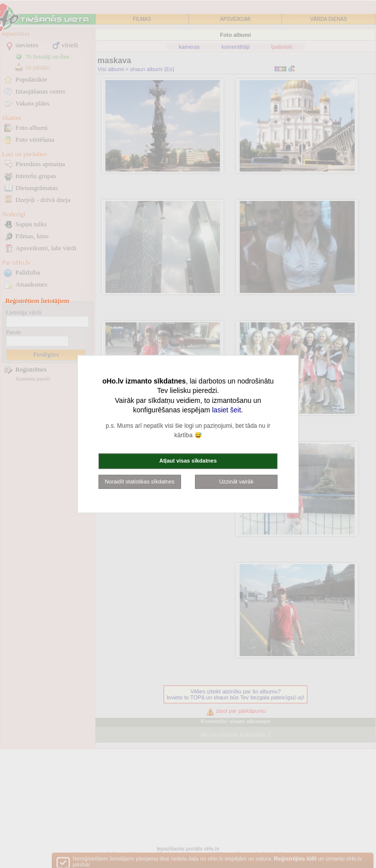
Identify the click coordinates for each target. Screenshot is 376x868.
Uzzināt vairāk (236, 481)
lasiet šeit (226, 410)
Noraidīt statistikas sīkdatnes (140, 481)
